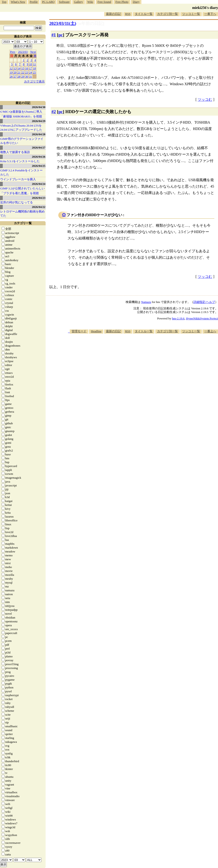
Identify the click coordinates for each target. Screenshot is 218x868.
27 (15, 76)
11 (35, 64)
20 (15, 72)
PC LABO (48, 2)
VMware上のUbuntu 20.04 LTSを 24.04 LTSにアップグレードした (21, 128)
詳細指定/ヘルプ (204, 302)
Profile (34, 2)
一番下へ (210, 14)
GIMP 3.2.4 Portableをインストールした (21, 172)
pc (61, 35)
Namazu (146, 302)
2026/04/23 (39, 198)
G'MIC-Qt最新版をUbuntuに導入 (21, 112)
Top (4, 2)
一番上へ (210, 331)
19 (11, 72)
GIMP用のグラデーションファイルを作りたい (22, 141)
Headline (96, 331)
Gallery (79, 2)
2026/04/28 (39, 134)
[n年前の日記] (91, 23)
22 (23, 72)
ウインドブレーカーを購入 (18, 179)
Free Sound (104, 2)
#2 (54, 112)
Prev (13, 52)
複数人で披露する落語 (15, 152)
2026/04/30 (39, 107)
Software (64, 2)
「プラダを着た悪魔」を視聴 (19, 193)
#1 (54, 35)
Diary (136, 2)
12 (11, 68)
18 (35, 68)
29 (23, 76)
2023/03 (23, 52)
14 (19, 68)
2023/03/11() (63, 23)
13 (15, 68)
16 (27, 68)
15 (23, 68)
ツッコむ (205, 100)
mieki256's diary (205, 8)
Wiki (90, 2)
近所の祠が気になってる (17, 202)
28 (19, 76)
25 (35, 72)
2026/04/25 (39, 166)
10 (31, 64)
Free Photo (122, 2)
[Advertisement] (136, 369)
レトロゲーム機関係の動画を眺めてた (22, 214)
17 (31, 68)
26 (11, 76)
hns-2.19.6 (178, 318)
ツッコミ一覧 (191, 14)
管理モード (79, 331)
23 (27, 72)
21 (19, 72)
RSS (128, 14)
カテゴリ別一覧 (167, 14)
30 (27, 76)
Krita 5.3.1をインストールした (20, 161)
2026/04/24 (39, 184)
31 (31, 76)
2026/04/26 (39, 157)
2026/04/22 (39, 207)
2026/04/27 (39, 147)
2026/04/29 (39, 121)
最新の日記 (113, 14)
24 (31, 72)
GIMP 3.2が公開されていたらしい (22, 188)
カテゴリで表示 (34, 81)
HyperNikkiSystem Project (202, 318)
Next (33, 52)
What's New (18, 2)
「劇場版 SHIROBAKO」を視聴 (21, 116)
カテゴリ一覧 (23, 223)
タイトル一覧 (144, 14)
